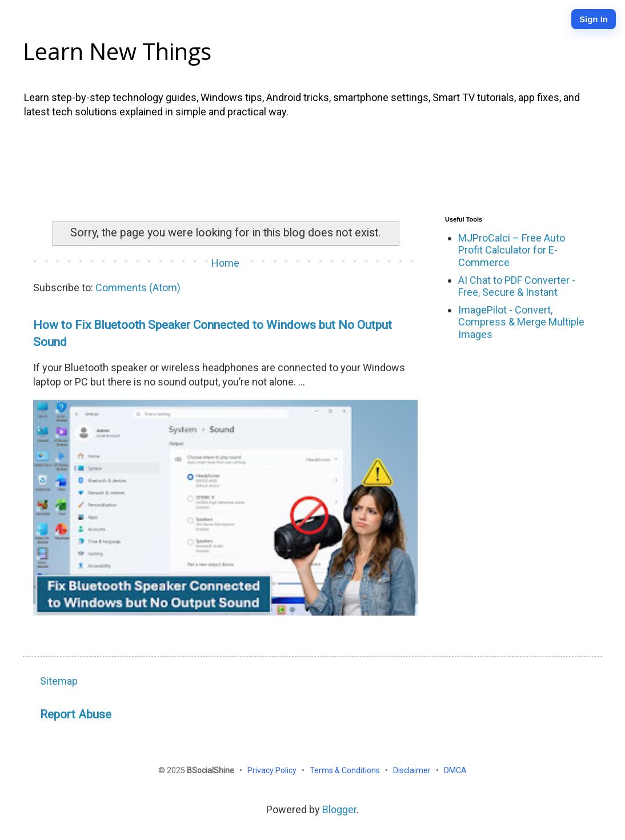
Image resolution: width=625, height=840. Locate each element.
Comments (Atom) (138, 288)
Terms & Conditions (346, 770)
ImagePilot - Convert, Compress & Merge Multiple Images (521, 322)
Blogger (339, 809)
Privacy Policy (273, 770)
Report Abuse (76, 714)
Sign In (594, 19)
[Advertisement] (312, 164)
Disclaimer (413, 770)
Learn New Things (117, 51)
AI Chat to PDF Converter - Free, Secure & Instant (517, 286)
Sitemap (59, 681)
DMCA (455, 770)
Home (225, 263)
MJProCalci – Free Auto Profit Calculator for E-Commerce (512, 250)
